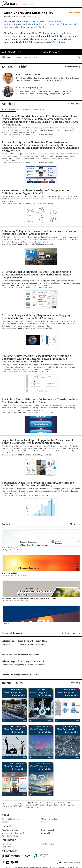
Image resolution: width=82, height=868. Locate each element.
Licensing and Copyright (13, 833)
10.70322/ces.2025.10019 (44, 372)
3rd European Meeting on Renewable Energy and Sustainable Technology (29, 598)
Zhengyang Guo (19, 133)
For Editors (7, 847)
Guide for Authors (11, 52)
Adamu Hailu (43, 242)
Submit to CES (51, 52)
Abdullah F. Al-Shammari (41, 451)
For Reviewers (47, 844)
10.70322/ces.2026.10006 (44, 135)
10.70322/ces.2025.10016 (44, 496)
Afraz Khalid (6, 410)
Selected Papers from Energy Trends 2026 (23, 661)
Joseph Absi (47, 370)
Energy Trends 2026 (9, 573)
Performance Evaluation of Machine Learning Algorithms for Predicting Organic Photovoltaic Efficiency (38, 484)
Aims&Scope (59, 42)
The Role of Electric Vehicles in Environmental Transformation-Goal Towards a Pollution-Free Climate (40, 401)
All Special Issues (71, 633)
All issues (75, 683)
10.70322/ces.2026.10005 (44, 163)
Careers (5, 822)
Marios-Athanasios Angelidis (40, 326)
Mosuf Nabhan (22, 453)
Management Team (50, 819)
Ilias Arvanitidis (22, 326)
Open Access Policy (50, 830)
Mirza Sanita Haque (9, 201)
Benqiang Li (38, 285)
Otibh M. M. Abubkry (9, 161)
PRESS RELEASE (8, 624)
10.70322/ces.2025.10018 (44, 412)
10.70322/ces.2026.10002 (44, 288)
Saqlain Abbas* (39, 410)
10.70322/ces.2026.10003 (44, 244)
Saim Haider (16, 410)
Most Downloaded (25, 110)
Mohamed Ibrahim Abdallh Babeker (56, 159)
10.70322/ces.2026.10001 (44, 328)
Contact (45, 822)
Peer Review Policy (10, 830)
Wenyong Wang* (8, 285)
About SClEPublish (10, 819)
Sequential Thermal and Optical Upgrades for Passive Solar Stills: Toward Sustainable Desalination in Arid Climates (40, 442)
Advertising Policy (10, 836)
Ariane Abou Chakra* (20, 370)
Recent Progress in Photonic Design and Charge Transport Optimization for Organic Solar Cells (36, 192)
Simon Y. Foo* (22, 201)
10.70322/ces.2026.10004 (44, 203)
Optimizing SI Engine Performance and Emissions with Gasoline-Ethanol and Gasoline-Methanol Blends (41, 233)
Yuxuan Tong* (7, 133)
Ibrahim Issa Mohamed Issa (31, 159)
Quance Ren (31, 133)
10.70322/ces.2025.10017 (44, 455)
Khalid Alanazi (25, 451)
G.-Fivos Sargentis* (9, 326)
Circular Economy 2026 (11, 548)
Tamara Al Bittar (35, 370)
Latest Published (8, 110)
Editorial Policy (48, 833)
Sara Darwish (7, 370)
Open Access (72, 13)
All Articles (74, 104)
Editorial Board (72, 67)
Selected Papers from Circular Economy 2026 (24, 641)
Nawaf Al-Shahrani (9, 453)
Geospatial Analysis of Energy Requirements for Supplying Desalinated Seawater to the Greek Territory (36, 317)
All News (75, 524)
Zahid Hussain (27, 410)
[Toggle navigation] (77, 4)
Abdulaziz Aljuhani (71, 451)
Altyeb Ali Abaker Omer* (11, 159)
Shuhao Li (29, 285)
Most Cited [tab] (39, 110)
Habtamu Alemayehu (29, 242)
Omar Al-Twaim (57, 451)
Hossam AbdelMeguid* (10, 451)
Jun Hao (47, 285)
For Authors (7, 844)
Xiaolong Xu (20, 285)
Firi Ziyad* (6, 242)
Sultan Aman (15, 242)
